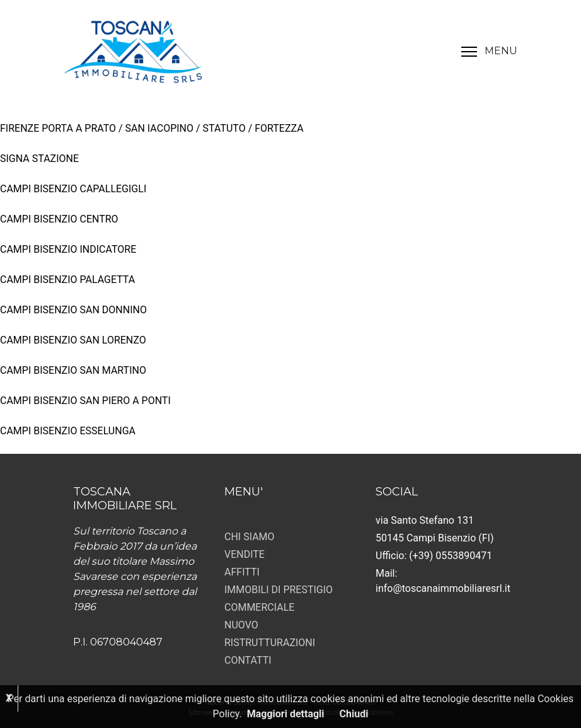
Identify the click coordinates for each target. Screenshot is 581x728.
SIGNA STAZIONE (39, 159)
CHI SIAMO (250, 537)
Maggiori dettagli (286, 714)
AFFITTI (242, 572)
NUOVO (241, 625)
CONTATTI (248, 660)
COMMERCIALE (259, 607)
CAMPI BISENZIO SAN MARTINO (73, 370)
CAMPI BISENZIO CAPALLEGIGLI (73, 189)
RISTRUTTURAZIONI (270, 643)
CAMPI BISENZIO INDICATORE (68, 249)
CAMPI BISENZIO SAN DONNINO (73, 310)
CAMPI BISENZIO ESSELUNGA (68, 431)
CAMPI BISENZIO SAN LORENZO (73, 340)
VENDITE (244, 554)
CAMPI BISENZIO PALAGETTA (67, 280)
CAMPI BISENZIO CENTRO (59, 219)
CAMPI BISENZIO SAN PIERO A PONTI (85, 401)
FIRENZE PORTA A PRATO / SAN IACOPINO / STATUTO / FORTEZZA (152, 128)
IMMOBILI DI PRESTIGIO (279, 590)
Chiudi (354, 714)
